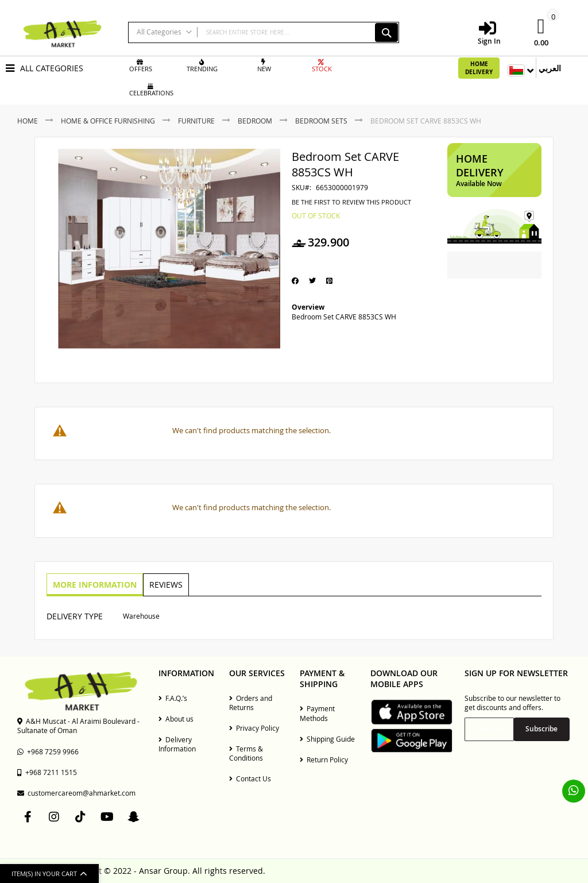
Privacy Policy (254, 728)
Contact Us (250, 778)
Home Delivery (479, 68)
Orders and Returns (251, 703)
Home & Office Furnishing (108, 121)
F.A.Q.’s (173, 698)
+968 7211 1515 (47, 772)
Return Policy (324, 759)
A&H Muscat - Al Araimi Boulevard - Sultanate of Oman (78, 726)
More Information (94, 584)
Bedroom (255, 121)
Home (28, 121)
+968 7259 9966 (48, 751)
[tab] (94, 585)
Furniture (196, 121)
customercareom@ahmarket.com (76, 793)
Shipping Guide (327, 739)
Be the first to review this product (351, 202)
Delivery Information (177, 744)
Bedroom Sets (321, 121)
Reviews (164, 584)
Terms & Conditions (246, 753)
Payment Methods (317, 713)
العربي (550, 68)
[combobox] (264, 32)
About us (176, 719)
